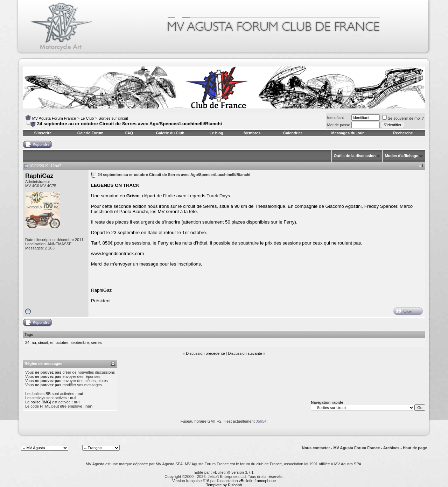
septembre (80, 343)
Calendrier (293, 133)
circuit (43, 343)
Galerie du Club (170, 133)
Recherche (403, 133)
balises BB (42, 394)
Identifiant (336, 118)
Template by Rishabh (224, 485)
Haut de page (415, 448)
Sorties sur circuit (113, 118)
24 (27, 343)
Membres (252, 133)
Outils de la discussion (355, 156)
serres (96, 343)
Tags (29, 334)
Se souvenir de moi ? (403, 118)
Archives (391, 448)
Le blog (216, 133)
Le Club (87, 118)
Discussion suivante (245, 353)
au (34, 343)
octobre (62, 343)
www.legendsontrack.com (117, 253)
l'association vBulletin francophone (246, 481)
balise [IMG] (41, 402)
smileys (39, 398)
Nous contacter (316, 448)
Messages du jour (347, 133)
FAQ (129, 133)
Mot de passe (339, 125)
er (52, 343)
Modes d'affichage (401, 156)
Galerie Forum (90, 133)
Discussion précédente (205, 353)
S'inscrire (43, 133)
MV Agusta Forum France (54, 118)
